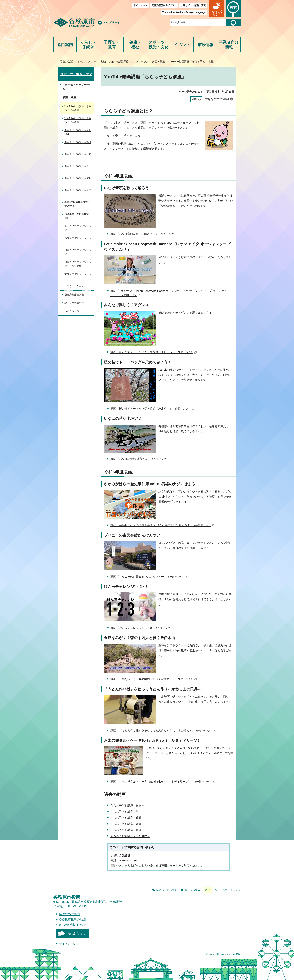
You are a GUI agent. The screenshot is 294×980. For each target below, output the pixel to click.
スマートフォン (232, 890)
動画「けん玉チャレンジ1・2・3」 (143, 628)
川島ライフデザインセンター (78, 252)
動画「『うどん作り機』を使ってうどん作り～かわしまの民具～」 (163, 730)
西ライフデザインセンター (78, 240)
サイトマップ (140, 5)
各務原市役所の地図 (72, 919)
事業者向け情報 (229, 45)
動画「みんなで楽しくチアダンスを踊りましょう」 (154, 352)
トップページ (112, 23)
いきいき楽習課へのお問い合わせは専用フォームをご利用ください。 (160, 865)
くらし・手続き (88, 45)
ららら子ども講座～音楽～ (127, 824)
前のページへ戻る (166, 890)
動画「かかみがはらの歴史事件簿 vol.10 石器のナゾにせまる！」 (162, 525)
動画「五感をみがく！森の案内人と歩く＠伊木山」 (154, 679)
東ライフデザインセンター (78, 276)
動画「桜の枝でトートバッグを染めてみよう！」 (152, 409)
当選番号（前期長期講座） (77, 216)
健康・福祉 (135, 45)
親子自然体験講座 (74, 303)
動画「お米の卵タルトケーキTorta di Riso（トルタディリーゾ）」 (163, 782)
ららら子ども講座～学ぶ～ (127, 812)
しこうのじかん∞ (74, 286)
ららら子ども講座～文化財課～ (130, 836)
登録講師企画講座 (74, 295)
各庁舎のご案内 (69, 914)
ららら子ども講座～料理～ (127, 830)
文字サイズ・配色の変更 (193, 5)
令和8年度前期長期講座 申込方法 (77, 204)
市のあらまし (76, 934)
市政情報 (205, 45)
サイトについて (69, 944)
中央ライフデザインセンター (78, 228)
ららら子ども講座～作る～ (127, 805)
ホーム (81, 61)
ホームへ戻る (192, 890)
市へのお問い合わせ (72, 925)
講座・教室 (158, 61)
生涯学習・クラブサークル (133, 61)
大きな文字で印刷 (217, 99)
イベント (182, 45)
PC (216, 890)
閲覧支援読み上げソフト (164, 5)
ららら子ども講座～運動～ (127, 818)
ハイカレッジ (72, 311)
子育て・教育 (112, 45)
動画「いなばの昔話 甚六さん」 (141, 459)
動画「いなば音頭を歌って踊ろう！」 (145, 234)
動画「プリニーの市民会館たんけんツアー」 (149, 577)
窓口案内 (65, 45)
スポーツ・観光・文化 (159, 45)
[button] (216, 8)
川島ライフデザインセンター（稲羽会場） (78, 264)
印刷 (194, 99)
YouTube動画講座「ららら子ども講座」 (78, 120)
